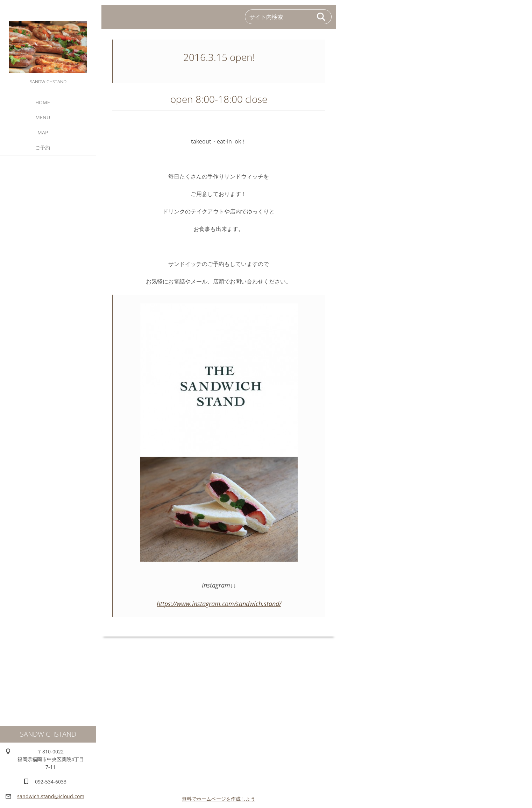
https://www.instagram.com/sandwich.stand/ (219, 604)
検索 (321, 17)
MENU (43, 117)
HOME (43, 102)
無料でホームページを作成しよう (219, 799)
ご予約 (43, 147)
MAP (43, 132)
